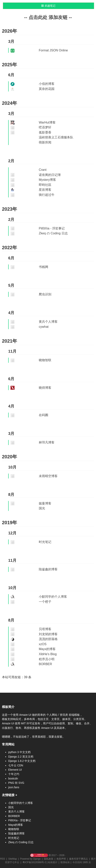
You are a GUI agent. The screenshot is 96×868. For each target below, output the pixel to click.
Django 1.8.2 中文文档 (22, 761)
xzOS (43, 644)
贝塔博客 (45, 629)
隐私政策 (49, 859)
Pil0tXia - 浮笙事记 (52, 228)
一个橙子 (45, 602)
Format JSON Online (53, 50)
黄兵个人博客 (48, 322)
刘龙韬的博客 (48, 634)
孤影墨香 (45, 132)
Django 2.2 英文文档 (21, 757)
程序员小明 (47, 659)
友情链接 (8, 795)
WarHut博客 (47, 122)
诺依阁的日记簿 (50, 175)
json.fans (14, 787)
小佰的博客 (47, 84)
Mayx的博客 (47, 649)
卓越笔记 (48, 6)
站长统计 (53, 862)
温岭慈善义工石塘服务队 (56, 137)
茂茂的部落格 (48, 639)
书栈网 (43, 267)
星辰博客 (45, 190)
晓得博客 (45, 388)
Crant (43, 170)
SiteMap (13, 859)
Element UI (15, 770)
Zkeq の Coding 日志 (53, 233)
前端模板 (75, 715)
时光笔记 (45, 542)
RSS (3, 859)
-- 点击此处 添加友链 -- (48, 17)
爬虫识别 (45, 294)
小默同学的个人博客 (53, 597)
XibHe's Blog (48, 654)
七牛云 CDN (16, 765)
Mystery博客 (47, 180)
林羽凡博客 (47, 442)
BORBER (45, 664)
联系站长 (65, 862)
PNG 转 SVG (16, 783)
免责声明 (61, 859)
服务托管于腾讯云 (79, 859)
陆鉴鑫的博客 (48, 569)
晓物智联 (45, 360)
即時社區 (45, 185)
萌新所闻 (45, 142)
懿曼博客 (45, 503)
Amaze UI (26, 715)
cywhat (44, 327)
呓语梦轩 (45, 127)
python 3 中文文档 (19, 752)
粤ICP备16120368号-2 (34, 862)
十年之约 (14, 774)
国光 (42, 508)
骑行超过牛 (47, 195)
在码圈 (43, 415)
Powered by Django (30, 859)
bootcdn (13, 778)
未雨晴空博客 (48, 476)
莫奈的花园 (47, 89)
